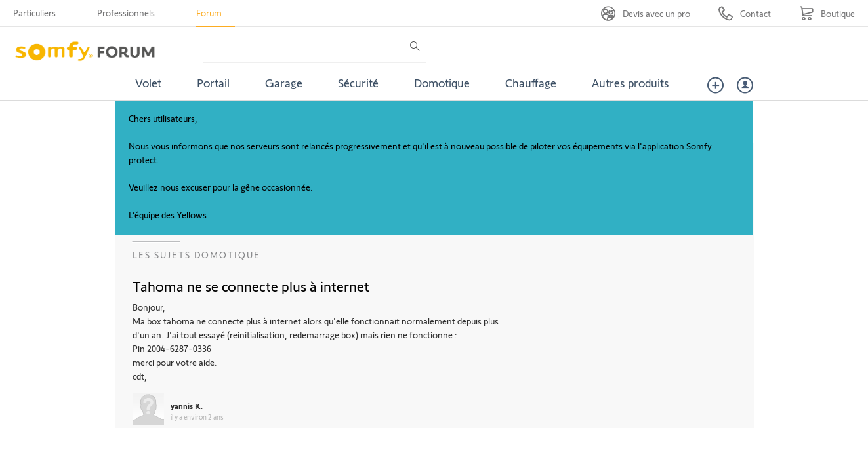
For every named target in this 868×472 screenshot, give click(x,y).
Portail (213, 83)
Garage (284, 83)
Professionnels (126, 13)
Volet (148, 83)
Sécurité (358, 83)
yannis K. (187, 406)
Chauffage (531, 83)
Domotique (442, 83)
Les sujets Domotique (196, 255)
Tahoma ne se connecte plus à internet (251, 286)
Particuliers (34, 13)
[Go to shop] (827, 13)
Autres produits (630, 83)
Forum (209, 13)
